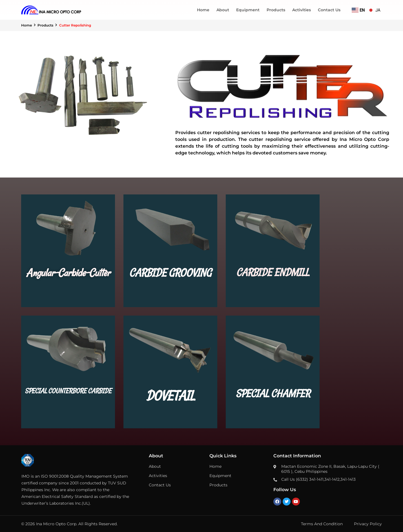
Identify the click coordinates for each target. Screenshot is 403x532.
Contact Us (329, 10)
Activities (302, 10)
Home (203, 10)
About (223, 10)
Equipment (248, 10)
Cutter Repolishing (75, 25)
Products (276, 10)
